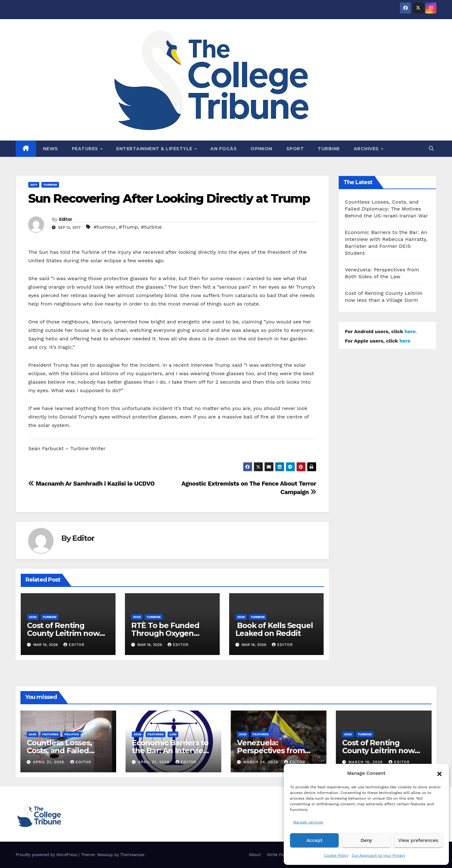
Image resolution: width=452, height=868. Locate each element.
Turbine (329, 149)
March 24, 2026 (262, 762)
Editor (66, 219)
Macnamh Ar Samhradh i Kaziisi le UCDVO (91, 484)
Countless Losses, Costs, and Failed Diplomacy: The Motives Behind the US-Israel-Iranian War (387, 209)
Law (173, 734)
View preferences (418, 840)
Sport (295, 149)
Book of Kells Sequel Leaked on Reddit (274, 629)
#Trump (128, 227)
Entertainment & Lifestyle (155, 149)
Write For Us (280, 855)
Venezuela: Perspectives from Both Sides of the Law (277, 751)
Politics (72, 734)
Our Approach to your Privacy (378, 855)
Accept (314, 840)
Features (86, 149)
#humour (105, 227)
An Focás (223, 149)
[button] (439, 773)
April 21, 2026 (49, 762)
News (51, 149)
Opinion (261, 149)
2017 (34, 185)
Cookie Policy (336, 855)
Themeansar (132, 855)
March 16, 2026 (366, 762)
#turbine (151, 227)
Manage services (308, 822)
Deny (366, 840)
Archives (367, 149)
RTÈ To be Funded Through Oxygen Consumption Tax (165, 633)
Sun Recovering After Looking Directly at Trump (169, 198)
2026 (33, 617)
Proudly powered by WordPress (47, 855)
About (255, 855)
